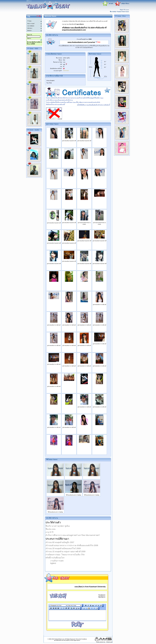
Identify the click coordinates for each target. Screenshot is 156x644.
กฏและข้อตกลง (80, 24)
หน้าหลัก (111, 4)
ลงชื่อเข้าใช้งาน (125, 4)
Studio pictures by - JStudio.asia (104, 642)
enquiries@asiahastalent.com (74, 30)
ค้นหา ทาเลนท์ (31, 24)
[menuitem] (33, 19)
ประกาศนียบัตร (31, 26)
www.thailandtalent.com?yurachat (81, 42)
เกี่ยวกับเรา (30, 28)
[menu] (33, 25)
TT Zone (29, 21)
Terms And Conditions (81, 639)
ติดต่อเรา (30, 31)
